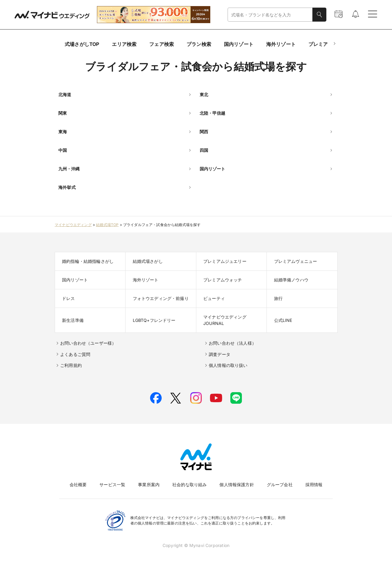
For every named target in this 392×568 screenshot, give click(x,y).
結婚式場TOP (107, 225)
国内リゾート (239, 44)
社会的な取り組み (189, 484)
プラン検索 (199, 44)
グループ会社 (280, 484)
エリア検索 (124, 44)
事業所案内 (149, 484)
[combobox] (270, 15)
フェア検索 (162, 44)
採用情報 (314, 484)
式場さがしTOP (82, 44)
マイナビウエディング (73, 225)
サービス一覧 (112, 484)
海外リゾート (281, 44)
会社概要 (78, 484)
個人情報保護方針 (237, 484)
